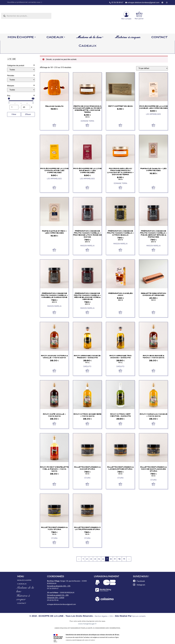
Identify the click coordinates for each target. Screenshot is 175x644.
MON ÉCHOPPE (24, 580)
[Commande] (152, 68)
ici (41, 2)
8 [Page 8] (111, 559)
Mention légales (101, 616)
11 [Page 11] (124, 559)
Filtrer (14, 114)
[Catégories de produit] (21, 70)
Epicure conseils (139, 616)
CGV (111, 616)
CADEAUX (22, 584)
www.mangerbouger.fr (87, 624)
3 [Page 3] (91, 559)
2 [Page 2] (87, 559)
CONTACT (22, 603)
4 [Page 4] (95, 559)
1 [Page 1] (83, 559)
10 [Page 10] (119, 559)
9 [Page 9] (115, 559)
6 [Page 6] (103, 559)
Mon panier (139, 19)
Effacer (28, 114)
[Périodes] (21, 80)
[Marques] (21, 90)
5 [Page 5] (99, 559)
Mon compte (126, 19)
